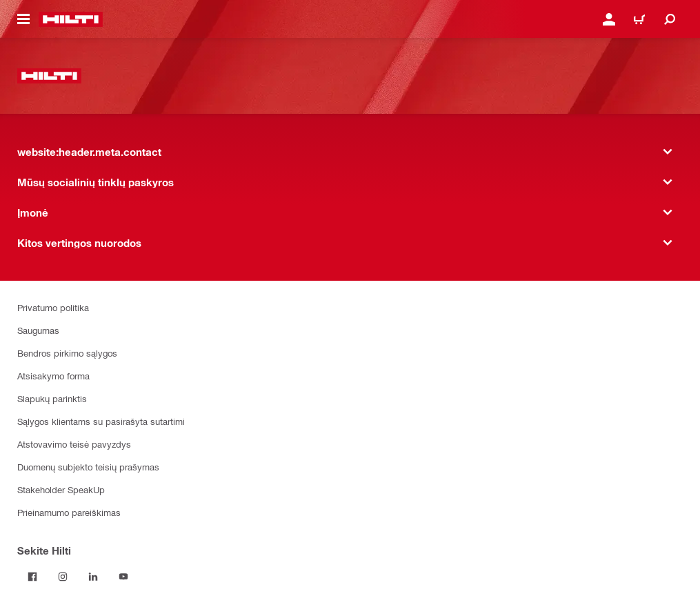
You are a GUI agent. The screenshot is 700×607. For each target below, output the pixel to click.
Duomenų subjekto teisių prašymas (88, 467)
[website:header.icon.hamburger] (23, 19)
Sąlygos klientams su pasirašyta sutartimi (101, 421)
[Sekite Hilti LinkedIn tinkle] (93, 577)
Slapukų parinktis (52, 398)
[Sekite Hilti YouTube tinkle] (123, 577)
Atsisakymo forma (53, 376)
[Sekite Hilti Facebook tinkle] (32, 577)
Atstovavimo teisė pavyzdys (74, 444)
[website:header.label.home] (71, 19)
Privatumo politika (53, 307)
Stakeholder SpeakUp (61, 489)
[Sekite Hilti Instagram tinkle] (63, 577)
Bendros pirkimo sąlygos (67, 353)
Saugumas (38, 330)
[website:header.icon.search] (670, 19)
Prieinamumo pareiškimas (69, 512)
